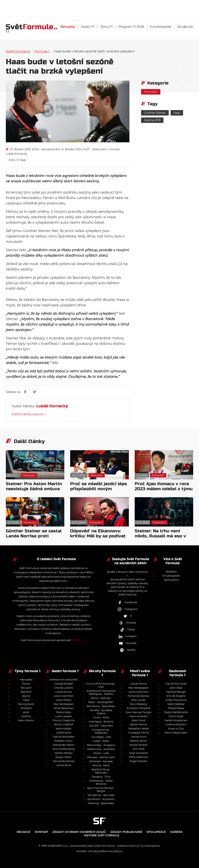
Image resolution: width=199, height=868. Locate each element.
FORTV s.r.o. (79, 640)
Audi (26, 712)
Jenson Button (139, 745)
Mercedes (26, 679)
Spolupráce (171, 580)
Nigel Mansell (139, 761)
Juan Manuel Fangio (138, 712)
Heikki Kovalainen (176, 720)
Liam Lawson (64, 716)
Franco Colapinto (64, 720)
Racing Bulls (26, 704)
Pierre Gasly (64, 712)
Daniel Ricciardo (176, 684)
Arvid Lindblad (64, 724)
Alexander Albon (64, 745)
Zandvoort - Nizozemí (101, 799)
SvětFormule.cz (18, 51)
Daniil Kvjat (176, 716)
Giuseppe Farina (139, 732)
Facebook (128, 602)
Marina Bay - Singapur (101, 745)
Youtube (128, 643)
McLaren (26, 688)
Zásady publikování (126, 832)
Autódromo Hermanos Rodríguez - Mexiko (101, 692)
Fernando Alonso (64, 761)
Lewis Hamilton (64, 696)
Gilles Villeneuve (176, 700)
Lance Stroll (64, 765)
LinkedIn (128, 636)
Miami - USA (101, 753)
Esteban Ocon (64, 741)
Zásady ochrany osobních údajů (79, 832)
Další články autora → (29, 414)
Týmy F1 (106, 27)
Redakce (171, 572)
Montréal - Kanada (101, 761)
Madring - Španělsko (101, 803)
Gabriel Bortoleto (64, 737)
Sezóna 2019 (152, 120)
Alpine (26, 696)
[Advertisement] (99, 8)
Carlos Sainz (64, 732)
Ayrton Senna (139, 724)
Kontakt (41, 832)
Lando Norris (64, 692)
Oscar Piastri (64, 700)
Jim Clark (139, 749)
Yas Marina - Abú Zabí (101, 795)
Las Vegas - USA (101, 737)
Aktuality (68, 27)
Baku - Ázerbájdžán (101, 702)
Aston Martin (26, 720)
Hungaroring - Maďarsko (101, 731)
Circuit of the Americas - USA (101, 685)
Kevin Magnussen (176, 732)
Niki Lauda (139, 700)
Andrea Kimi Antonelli (64, 679)
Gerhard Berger (176, 692)
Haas (177, 113)
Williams (26, 708)
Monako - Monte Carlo (101, 757)
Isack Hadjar (64, 728)
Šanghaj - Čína (101, 777)
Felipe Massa (176, 708)
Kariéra (176, 832)
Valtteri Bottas (64, 753)
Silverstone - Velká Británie (101, 782)
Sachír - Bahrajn (101, 698)
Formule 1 (42, 51)
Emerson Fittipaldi (139, 708)
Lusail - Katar (101, 741)
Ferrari (26, 684)
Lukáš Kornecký (17, 154)
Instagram (128, 609)
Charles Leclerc (64, 688)
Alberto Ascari (139, 741)
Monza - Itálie (101, 765)
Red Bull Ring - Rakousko (101, 771)
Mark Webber (176, 704)
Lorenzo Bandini (176, 724)
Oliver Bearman (64, 708)
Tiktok (128, 629)
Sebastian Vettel (139, 728)
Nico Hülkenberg (64, 749)
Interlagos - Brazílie (101, 721)
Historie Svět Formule (102, 835)
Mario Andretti (139, 716)
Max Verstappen (64, 704)
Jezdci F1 (88, 27)
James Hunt (139, 737)
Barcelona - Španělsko (101, 706)
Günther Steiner (155, 113)
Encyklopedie (161, 27)
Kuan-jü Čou (176, 728)
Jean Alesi (176, 688)
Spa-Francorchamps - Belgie (101, 789)
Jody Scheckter (138, 753)
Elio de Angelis (176, 696)
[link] (8, 31)
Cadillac (26, 716)
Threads (128, 623)
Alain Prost (139, 720)
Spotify (128, 650)
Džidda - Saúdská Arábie (101, 712)
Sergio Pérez (64, 757)
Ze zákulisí (185, 27)
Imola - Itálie (101, 717)
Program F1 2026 (131, 27)
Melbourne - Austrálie (101, 749)
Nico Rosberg (138, 704)
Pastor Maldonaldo (176, 712)
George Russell (64, 684)
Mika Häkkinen (139, 757)
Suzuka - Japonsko (101, 726)
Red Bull (26, 692)
